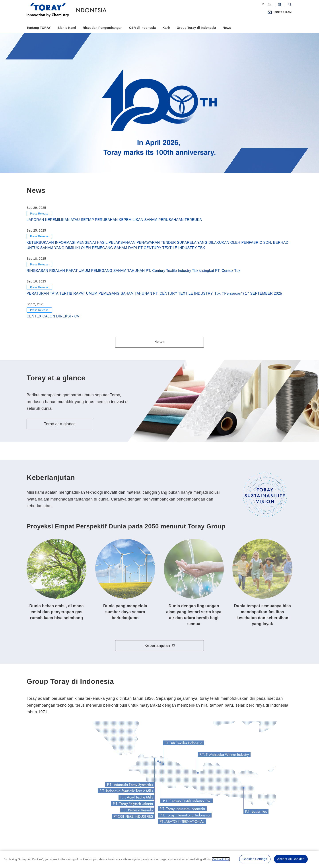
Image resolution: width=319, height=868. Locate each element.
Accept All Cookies (291, 859)
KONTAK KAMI (283, 12)
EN (269, 4)
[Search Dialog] (290, 4)
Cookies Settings (255, 859)
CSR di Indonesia (143, 28)
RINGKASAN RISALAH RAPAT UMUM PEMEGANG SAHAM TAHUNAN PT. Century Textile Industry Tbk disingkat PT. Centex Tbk (133, 271)
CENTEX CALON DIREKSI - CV (53, 316)
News (227, 28)
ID (263, 4)
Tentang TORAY (39, 28)
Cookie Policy (221, 859)
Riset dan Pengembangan (103, 28)
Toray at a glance (60, 424)
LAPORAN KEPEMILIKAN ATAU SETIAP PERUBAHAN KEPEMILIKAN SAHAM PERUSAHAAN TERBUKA (114, 220)
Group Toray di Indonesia (196, 28)
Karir (166, 28)
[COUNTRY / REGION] (280, 4)
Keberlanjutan (157, 646)
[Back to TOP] (91, 10)
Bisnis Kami (67, 28)
